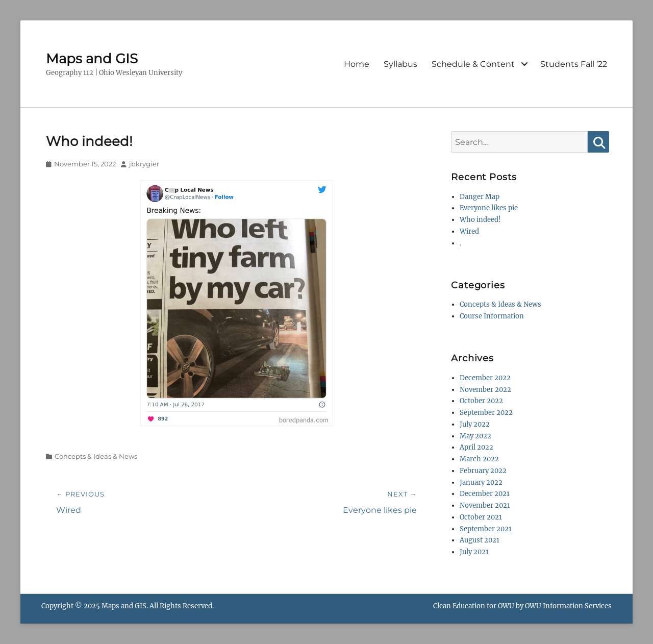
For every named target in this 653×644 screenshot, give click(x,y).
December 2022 (485, 378)
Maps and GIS (92, 59)
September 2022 (486, 413)
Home (357, 64)
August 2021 (480, 540)
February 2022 (483, 471)
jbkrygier (144, 164)
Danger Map (480, 197)
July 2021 (474, 552)
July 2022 (475, 424)
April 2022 (476, 447)
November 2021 (485, 505)
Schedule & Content (473, 64)
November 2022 (485, 390)
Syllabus (400, 64)
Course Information (492, 316)
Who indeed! (480, 220)
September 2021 (486, 529)
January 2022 (481, 482)
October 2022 (481, 401)
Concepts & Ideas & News (96, 456)
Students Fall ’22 (574, 64)
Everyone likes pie (489, 208)
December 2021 (485, 494)
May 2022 (475, 436)
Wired (469, 231)
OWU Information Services (568, 606)
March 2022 (479, 459)
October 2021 (481, 517)
